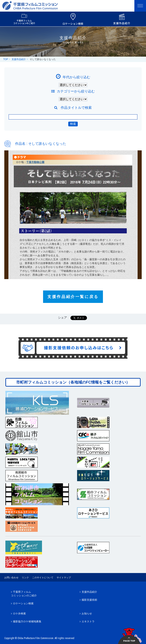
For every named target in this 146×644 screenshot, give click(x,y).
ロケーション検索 (23, 603)
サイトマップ (64, 577)
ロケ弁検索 (19, 614)
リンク (25, 577)
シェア (62, 317)
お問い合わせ (11, 577)
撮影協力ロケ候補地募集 (27, 621)
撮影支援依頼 (89, 600)
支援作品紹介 (19, 59)
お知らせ (87, 614)
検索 (73, 124)
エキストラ (88, 621)
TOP (6, 59)
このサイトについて (43, 577)
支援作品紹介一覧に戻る (73, 297)
